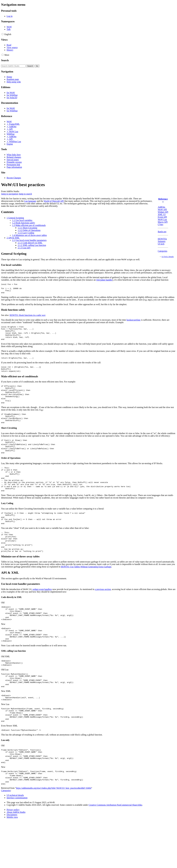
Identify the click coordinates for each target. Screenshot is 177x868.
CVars (160, 224)
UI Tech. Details (168, 257)
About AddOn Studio (16, 859)
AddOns (161, 207)
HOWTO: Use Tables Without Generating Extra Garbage (86, 594)
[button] (3, 34)
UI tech (161, 244)
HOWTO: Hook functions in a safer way (28, 317)
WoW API (162, 209)
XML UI (162, 214)
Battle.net (162, 232)
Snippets (162, 241)
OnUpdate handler (104, 280)
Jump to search (25, 194)
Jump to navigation (10, 194)
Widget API (163, 212)
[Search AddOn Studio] (13, 66)
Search (5, 60)
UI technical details (15, 843)
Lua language (30, 201)
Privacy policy (13, 857)
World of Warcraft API (54, 201)
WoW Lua (162, 219)
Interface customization (17, 845)
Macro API (163, 222)
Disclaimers (12, 862)
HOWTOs (162, 239)
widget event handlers (42, 616)
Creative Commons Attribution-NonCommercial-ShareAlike (115, 852)
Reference (163, 199)
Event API (162, 217)
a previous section (103, 616)
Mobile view (12, 864)
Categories (162, 251)
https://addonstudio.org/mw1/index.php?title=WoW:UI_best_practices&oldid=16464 (54, 835)
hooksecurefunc (134, 322)
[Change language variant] (8, 34)
